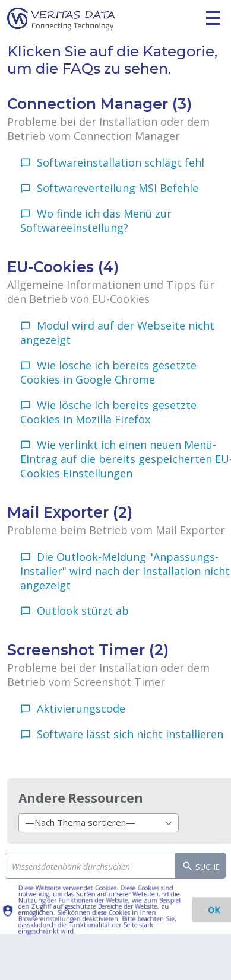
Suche (201, 867)
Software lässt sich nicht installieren (130, 734)
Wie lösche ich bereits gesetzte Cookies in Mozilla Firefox (108, 412)
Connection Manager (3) (99, 104)
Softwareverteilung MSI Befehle (118, 188)
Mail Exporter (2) (70, 512)
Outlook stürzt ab (83, 611)
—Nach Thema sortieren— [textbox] (80, 822)
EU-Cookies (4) (63, 267)
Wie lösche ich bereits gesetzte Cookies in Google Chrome (108, 372)
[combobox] (99, 823)
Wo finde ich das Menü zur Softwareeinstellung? (96, 221)
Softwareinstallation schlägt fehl (121, 162)
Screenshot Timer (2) (88, 650)
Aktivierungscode (81, 708)
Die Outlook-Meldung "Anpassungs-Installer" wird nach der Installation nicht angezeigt (125, 571)
